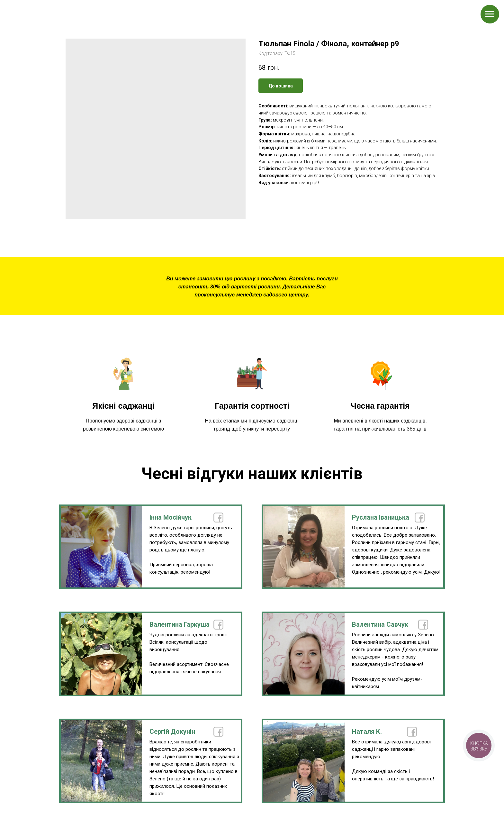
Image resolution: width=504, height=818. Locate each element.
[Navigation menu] (490, 14)
